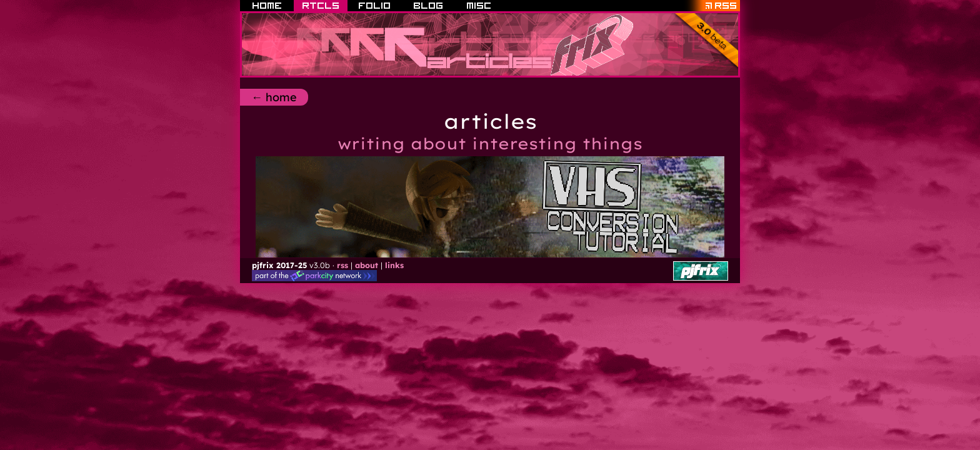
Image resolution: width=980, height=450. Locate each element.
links (394, 265)
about (367, 265)
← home (274, 97)
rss (342, 265)
